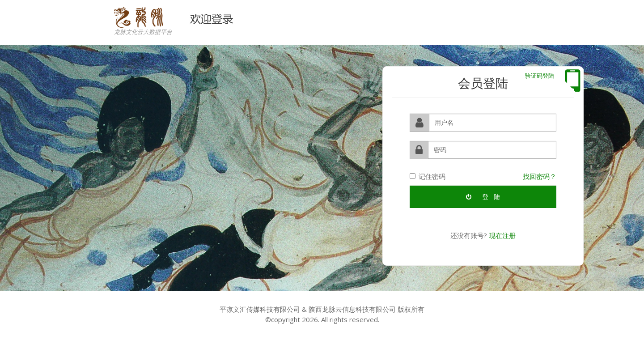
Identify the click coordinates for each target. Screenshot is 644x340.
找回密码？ (540, 176)
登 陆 (483, 196)
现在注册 (502, 235)
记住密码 (428, 176)
